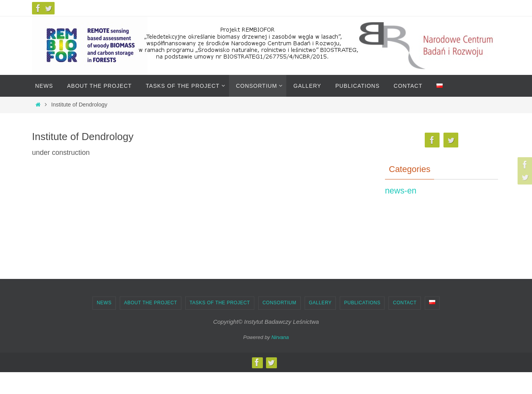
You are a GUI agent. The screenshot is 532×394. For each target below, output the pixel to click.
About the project (151, 303)
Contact (405, 303)
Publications (362, 303)
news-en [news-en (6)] (401, 191)
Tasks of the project (220, 303)
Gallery (320, 303)
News (104, 303)
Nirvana (280, 337)
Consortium (279, 303)
